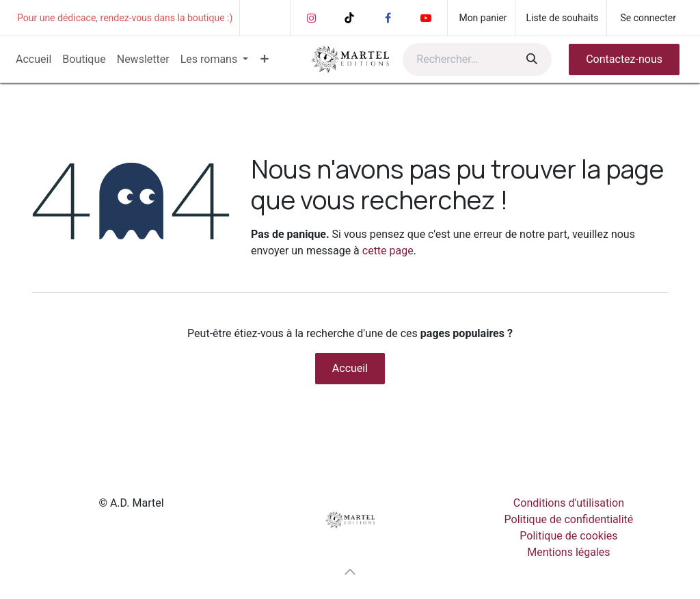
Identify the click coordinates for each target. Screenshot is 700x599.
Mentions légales (568, 552)
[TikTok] (349, 18)
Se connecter (648, 18)
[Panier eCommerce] (481, 18)
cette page (388, 251)
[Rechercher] (530, 59)
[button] (350, 572)
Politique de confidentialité (569, 519)
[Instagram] (312, 18)
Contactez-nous (624, 59)
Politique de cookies (568, 536)
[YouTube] (426, 18)
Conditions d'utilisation (569, 503)
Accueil (350, 368)
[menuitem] (33, 59)
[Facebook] (388, 18)
